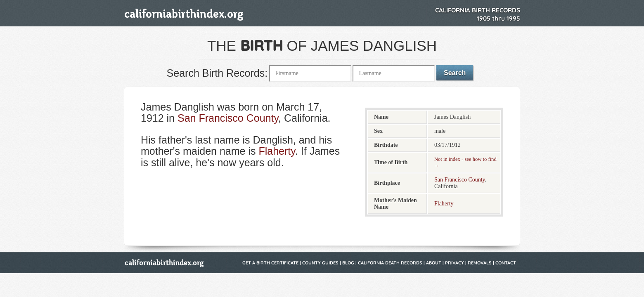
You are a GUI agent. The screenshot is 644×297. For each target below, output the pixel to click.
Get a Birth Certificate (270, 263)
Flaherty (277, 151)
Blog (348, 263)
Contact (506, 263)
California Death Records (390, 263)
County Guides (320, 263)
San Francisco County (228, 118)
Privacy (455, 263)
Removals (480, 263)
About (434, 263)
